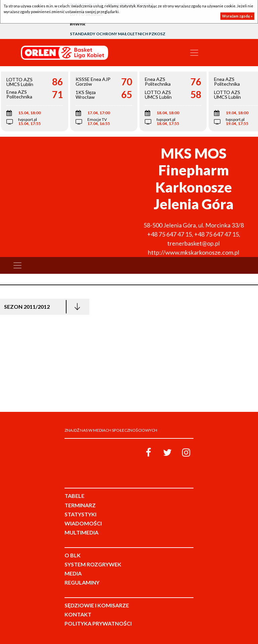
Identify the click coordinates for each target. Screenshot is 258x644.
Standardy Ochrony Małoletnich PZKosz (118, 34)
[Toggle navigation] (194, 53)
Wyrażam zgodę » (237, 16)
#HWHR (78, 24)
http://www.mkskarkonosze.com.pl (193, 252)
